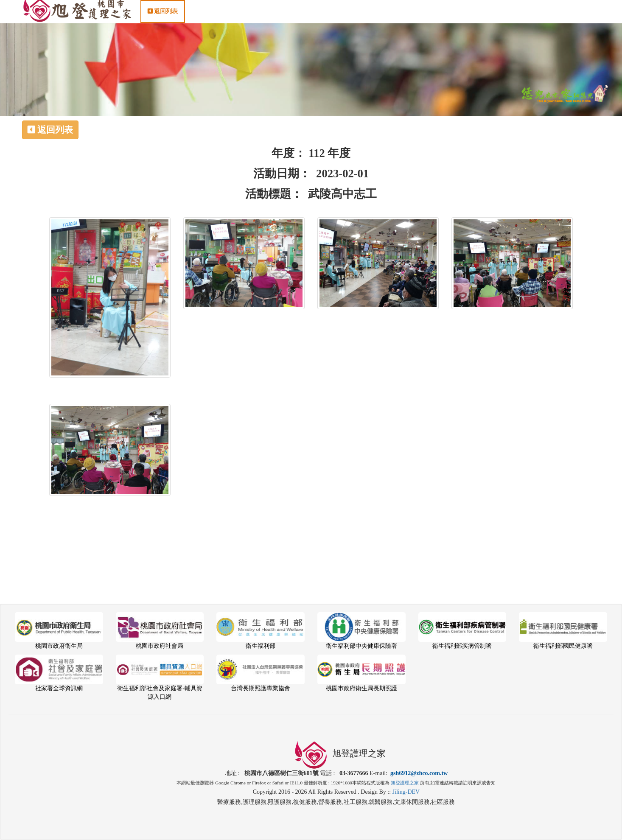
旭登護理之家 (405, 783)
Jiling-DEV (406, 792)
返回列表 (163, 20)
